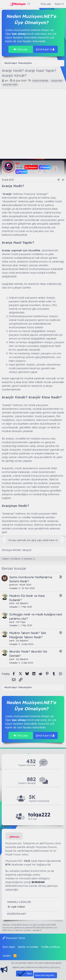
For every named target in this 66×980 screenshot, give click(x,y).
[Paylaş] (58, 180)
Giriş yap (21, 49)
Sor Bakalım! (22, 603)
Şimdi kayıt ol (45, 49)
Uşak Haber (18, 907)
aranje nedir (57, 81)
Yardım (7, 956)
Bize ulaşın (9, 947)
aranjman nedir (10, 85)
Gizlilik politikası (51, 947)
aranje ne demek (40, 81)
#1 (63, 180)
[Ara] (35, 4)
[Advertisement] (33, 124)
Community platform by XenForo (30, 928)
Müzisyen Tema (14, 938)
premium (14, 585)
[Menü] (5, 4)
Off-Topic (21, 622)
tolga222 (39, 815)
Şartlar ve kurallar (28, 947)
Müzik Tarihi (25, 585)
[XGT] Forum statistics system (22, 930)
